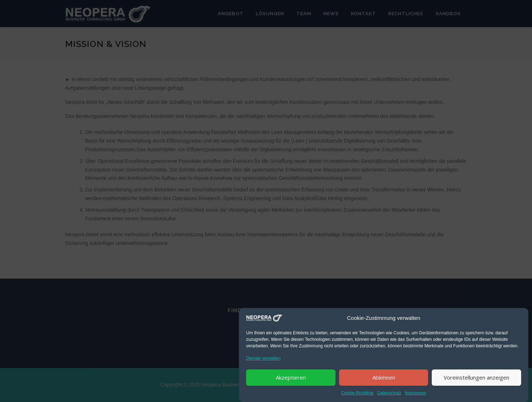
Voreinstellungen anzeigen (476, 378)
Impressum (416, 394)
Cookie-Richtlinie (357, 394)
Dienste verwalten (263, 359)
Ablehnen (384, 378)
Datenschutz (389, 394)
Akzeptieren (291, 378)
